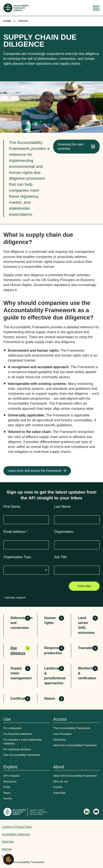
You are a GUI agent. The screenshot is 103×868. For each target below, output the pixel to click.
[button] (9, 859)
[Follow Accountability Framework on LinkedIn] (87, 812)
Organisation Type (17, 557)
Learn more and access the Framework (35, 471)
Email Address (15, 532)
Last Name (62, 507)
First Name (12, 507)
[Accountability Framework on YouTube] (96, 812)
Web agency (85, 840)
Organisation (64, 532)
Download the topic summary (71, 147)
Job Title (60, 557)
